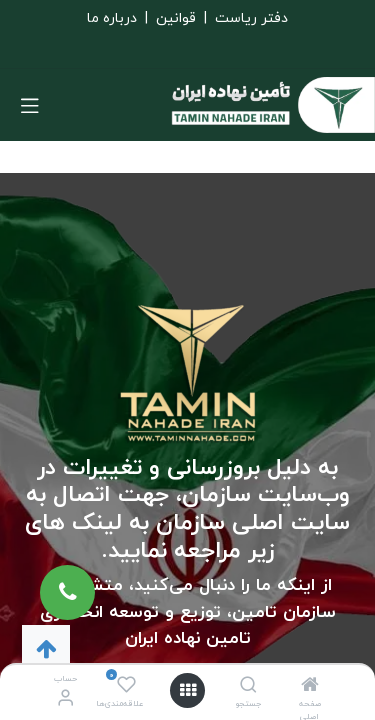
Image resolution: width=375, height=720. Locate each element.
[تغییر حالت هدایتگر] (30, 105)
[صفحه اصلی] (310, 687)
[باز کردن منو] (188, 690)
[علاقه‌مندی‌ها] (126, 685)
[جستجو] (248, 687)
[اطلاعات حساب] (65, 699)
